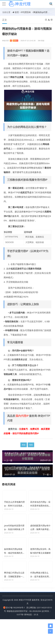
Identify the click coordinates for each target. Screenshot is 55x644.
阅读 (24, 445)
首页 (17, 12)
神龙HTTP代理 (25, 625)
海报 (31, 445)
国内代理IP (22, 416)
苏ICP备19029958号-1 (14, 632)
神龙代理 (10, 41)
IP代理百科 (26, 12)
